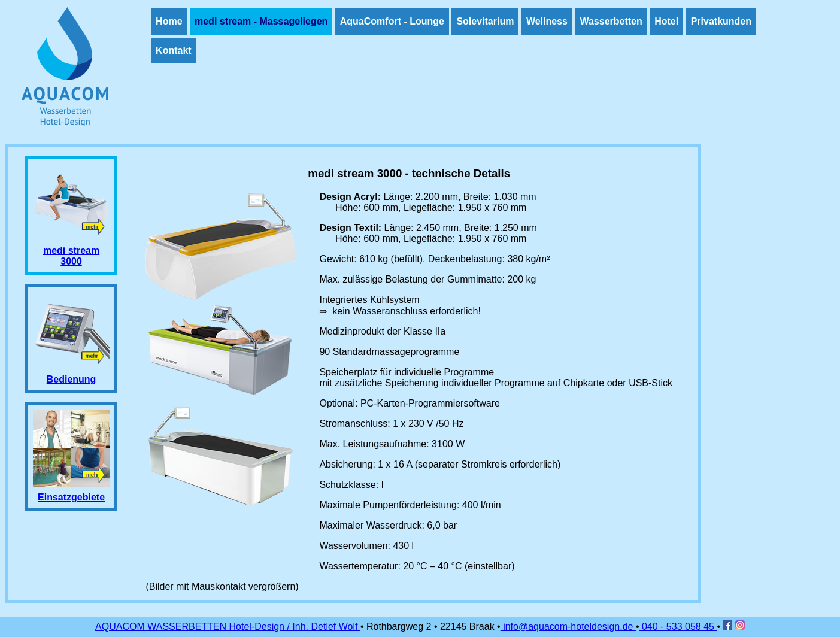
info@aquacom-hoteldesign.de (568, 627)
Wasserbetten (611, 21)
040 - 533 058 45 (678, 627)
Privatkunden (721, 21)
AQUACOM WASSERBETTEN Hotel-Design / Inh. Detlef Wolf (228, 627)
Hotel (666, 21)
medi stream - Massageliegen (261, 21)
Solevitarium (485, 21)
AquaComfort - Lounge (392, 21)
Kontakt (174, 51)
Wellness (547, 21)
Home (169, 21)
